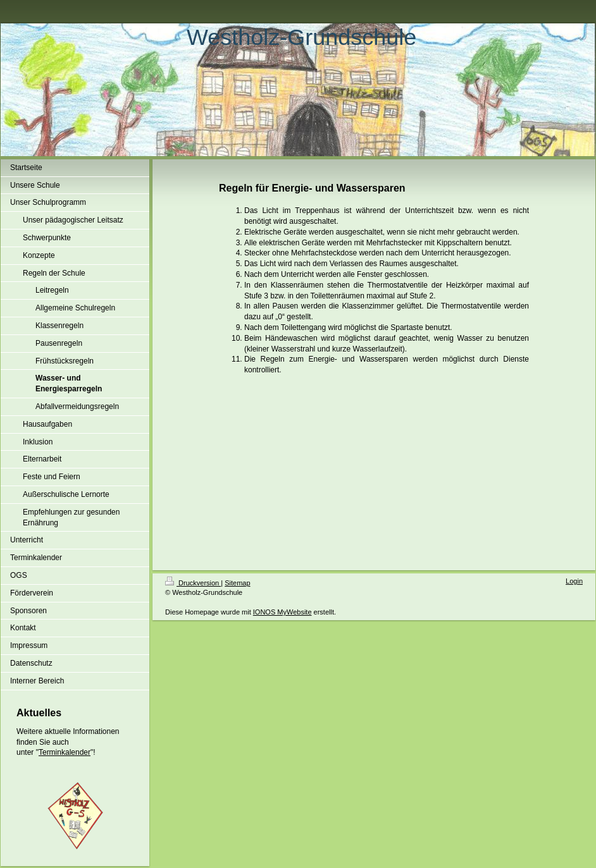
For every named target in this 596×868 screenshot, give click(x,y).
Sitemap (237, 583)
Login (574, 581)
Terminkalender (65, 752)
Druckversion (193, 583)
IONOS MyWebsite (282, 612)
